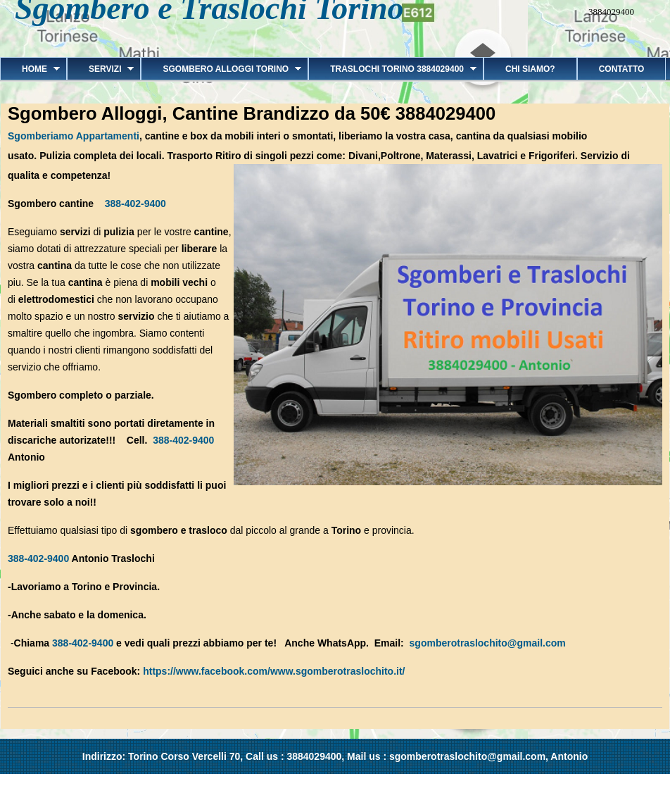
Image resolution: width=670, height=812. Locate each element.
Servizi (100, 69)
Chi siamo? (530, 69)
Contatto (622, 69)
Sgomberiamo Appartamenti (74, 136)
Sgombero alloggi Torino (221, 69)
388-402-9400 (135, 204)
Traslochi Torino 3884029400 (392, 69)
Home (30, 69)
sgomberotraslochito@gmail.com (488, 643)
